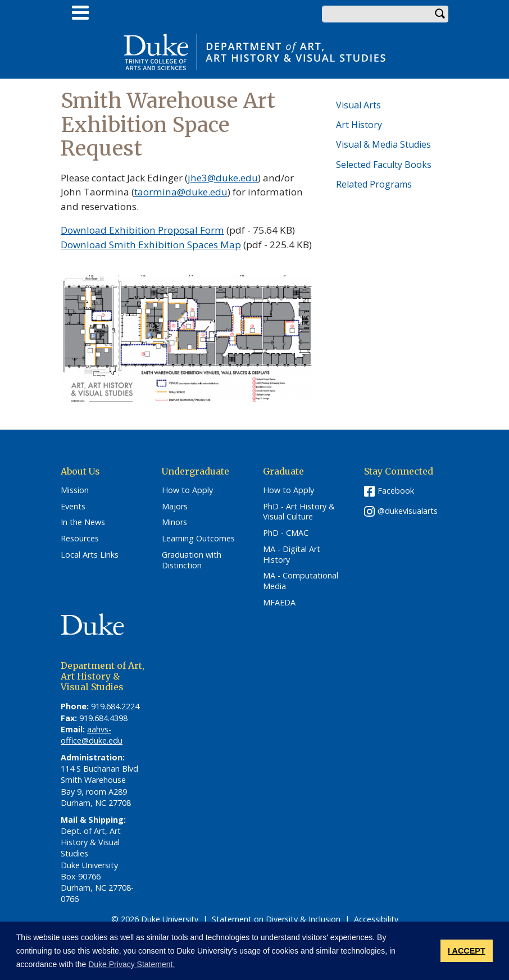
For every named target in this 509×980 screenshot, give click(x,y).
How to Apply (187, 490)
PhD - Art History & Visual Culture (299, 512)
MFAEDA (279, 603)
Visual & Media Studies (383, 144)
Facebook (396, 491)
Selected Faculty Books (384, 165)
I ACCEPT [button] (467, 951)
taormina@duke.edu (181, 192)
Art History (359, 125)
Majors (175, 507)
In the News (83, 522)
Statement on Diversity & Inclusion (276, 919)
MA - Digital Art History (292, 555)
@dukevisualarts (408, 511)
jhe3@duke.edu (223, 178)
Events (73, 507)
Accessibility (376, 919)
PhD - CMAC (286, 533)
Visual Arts (358, 105)
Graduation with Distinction (192, 560)
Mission (75, 490)
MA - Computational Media (301, 581)
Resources (80, 539)
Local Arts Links (90, 555)
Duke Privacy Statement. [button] (131, 964)
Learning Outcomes (198, 539)
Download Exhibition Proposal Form (142, 230)
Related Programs (374, 184)
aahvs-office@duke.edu (92, 735)
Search (440, 14)
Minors (174, 522)
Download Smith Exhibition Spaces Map (151, 245)
